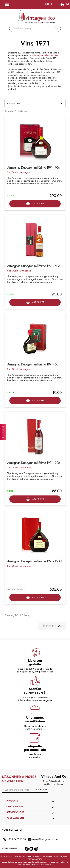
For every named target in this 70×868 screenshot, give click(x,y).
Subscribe (41, 790)
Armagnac (26, 172)
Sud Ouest (12, 172)
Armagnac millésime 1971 (46, 56)
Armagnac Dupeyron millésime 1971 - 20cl (34, 463)
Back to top (52, 626)
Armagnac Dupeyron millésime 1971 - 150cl (34, 561)
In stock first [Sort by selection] (35, 103)
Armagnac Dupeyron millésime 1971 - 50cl (34, 266)
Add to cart (35, 204)
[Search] (35, 28)
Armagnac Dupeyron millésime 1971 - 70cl (34, 168)
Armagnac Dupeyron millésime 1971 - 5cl (33, 364)
